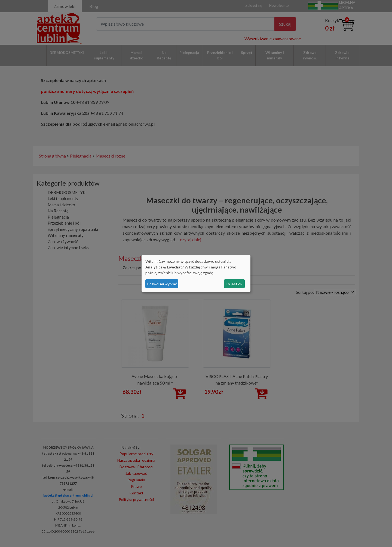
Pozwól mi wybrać (162, 284)
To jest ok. (234, 284)
